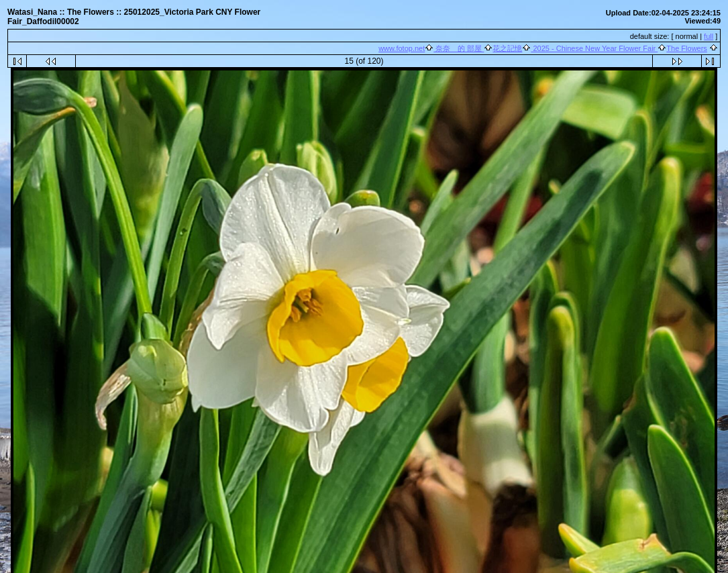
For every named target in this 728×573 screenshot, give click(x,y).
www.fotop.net (402, 48)
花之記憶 (507, 48)
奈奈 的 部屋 (459, 48)
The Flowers (687, 48)
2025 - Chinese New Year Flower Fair (594, 48)
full (709, 36)
